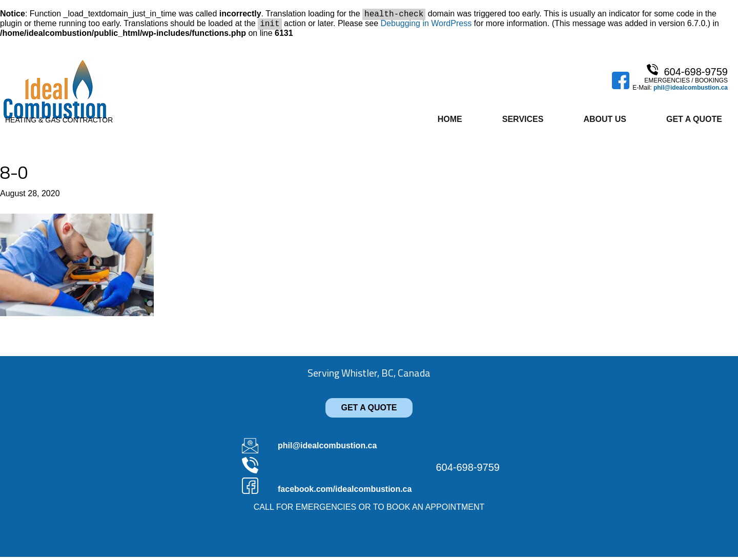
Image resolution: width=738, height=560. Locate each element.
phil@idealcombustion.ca (691, 91)
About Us (605, 122)
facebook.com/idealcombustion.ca (345, 492)
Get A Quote (694, 122)
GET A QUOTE (369, 411)
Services (523, 122)
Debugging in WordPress (426, 26)
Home (450, 122)
